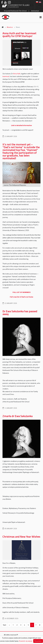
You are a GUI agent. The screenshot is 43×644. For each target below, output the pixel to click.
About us (10, 27)
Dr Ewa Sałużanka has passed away (20, 313)
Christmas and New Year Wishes (21, 537)
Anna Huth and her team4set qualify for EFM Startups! (19, 35)
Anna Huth (17, 74)
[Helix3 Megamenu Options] (41, 17)
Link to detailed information (21, 125)
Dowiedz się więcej (26, 641)
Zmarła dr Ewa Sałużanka (18, 416)
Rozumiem (38, 641)
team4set (6, 76)
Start (4, 625)
